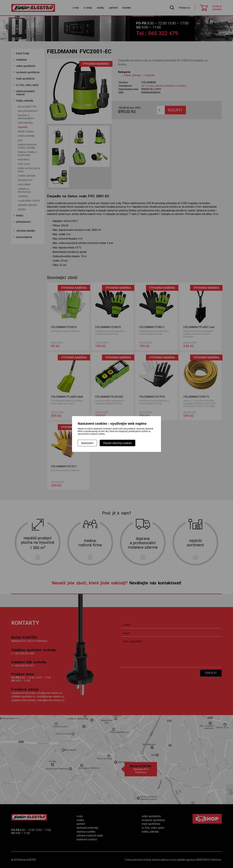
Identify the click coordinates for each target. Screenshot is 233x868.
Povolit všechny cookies (117, 443)
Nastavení (87, 443)
